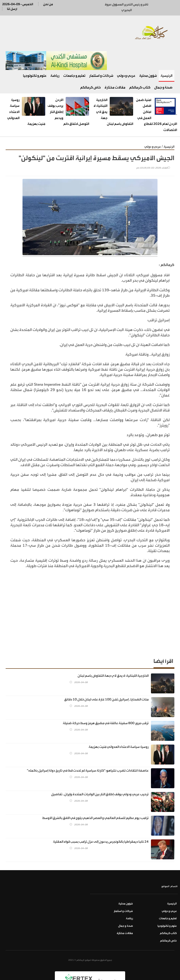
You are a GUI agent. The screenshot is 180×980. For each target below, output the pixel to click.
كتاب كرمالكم (140, 66)
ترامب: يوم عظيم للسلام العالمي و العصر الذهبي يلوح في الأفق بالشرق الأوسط (95, 796)
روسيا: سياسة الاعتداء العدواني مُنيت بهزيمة (119, 725)
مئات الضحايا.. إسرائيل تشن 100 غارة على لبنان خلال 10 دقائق (106, 678)
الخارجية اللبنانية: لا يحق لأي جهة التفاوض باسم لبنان (113, 654)
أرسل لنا (12, 9)
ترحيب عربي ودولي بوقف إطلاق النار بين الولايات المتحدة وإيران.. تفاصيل (100, 773)
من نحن (48, 4)
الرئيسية (167, 54)
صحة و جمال (163, 66)
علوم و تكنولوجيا (35, 54)
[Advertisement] (90, 593)
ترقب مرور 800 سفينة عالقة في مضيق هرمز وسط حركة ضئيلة (106, 701)
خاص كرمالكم (90, 66)
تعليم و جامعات (74, 54)
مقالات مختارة (115, 66)
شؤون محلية (148, 54)
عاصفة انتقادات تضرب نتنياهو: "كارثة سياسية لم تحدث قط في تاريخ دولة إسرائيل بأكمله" (88, 749)
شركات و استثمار (101, 54)
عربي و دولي (126, 54)
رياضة (55, 54)
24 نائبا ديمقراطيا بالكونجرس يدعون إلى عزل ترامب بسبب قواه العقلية (101, 820)
